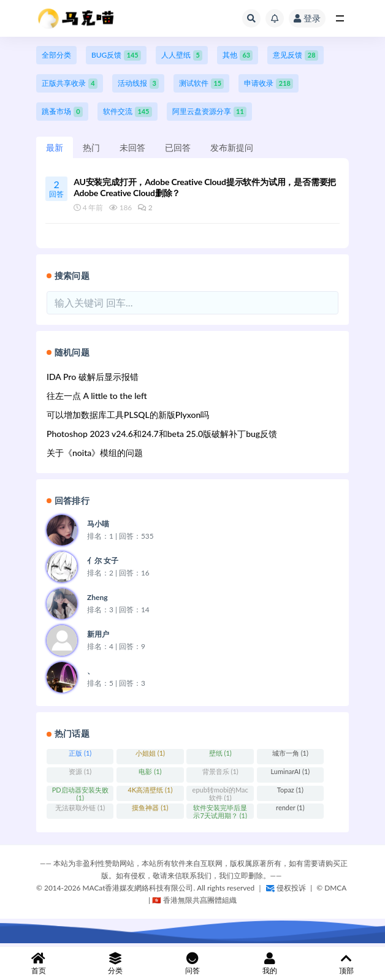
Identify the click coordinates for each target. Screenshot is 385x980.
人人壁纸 (182, 55)
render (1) (290, 807)
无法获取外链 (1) (80, 807)
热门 (91, 147)
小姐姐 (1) (150, 753)
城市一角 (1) (290, 753)
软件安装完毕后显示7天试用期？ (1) (220, 811)
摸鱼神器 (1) (150, 807)
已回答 (178, 147)
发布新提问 (232, 147)
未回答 (132, 147)
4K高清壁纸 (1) (151, 790)
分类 (116, 964)
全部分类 (56, 55)
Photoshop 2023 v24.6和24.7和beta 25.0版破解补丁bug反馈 (162, 434)
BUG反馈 (116, 55)
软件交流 (128, 112)
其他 (238, 55)
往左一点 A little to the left (97, 396)
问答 (192, 964)
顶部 (346, 964)
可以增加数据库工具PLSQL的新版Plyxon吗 (128, 415)
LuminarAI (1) (291, 771)
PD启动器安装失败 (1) (80, 793)
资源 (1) (80, 771)
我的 (270, 964)
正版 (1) (80, 753)
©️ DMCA (331, 888)
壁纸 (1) (220, 753)
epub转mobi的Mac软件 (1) (220, 793)
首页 (39, 964)
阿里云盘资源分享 (209, 112)
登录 (307, 18)
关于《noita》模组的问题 (95, 453)
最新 (55, 147)
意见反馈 (295, 55)
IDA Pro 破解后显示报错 (93, 377)
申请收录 (269, 84)
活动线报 (138, 84)
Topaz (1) (290, 790)
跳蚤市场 (62, 112)
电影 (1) (150, 771)
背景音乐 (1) (220, 771)
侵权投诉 (286, 888)
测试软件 (201, 84)
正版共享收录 (70, 84)
